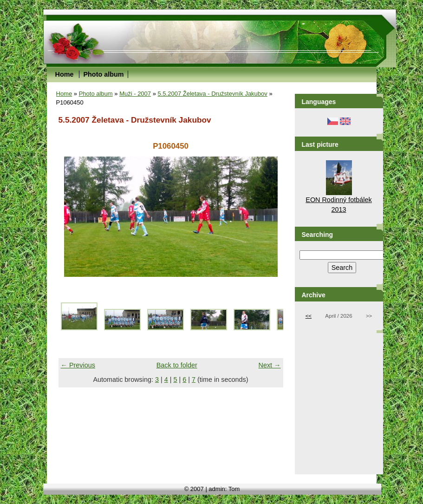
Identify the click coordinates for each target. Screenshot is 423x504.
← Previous (78, 365)
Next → (270, 365)
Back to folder (177, 365)
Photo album (103, 74)
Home (65, 74)
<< (309, 316)
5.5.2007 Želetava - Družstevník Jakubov (213, 94)
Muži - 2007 (135, 94)
